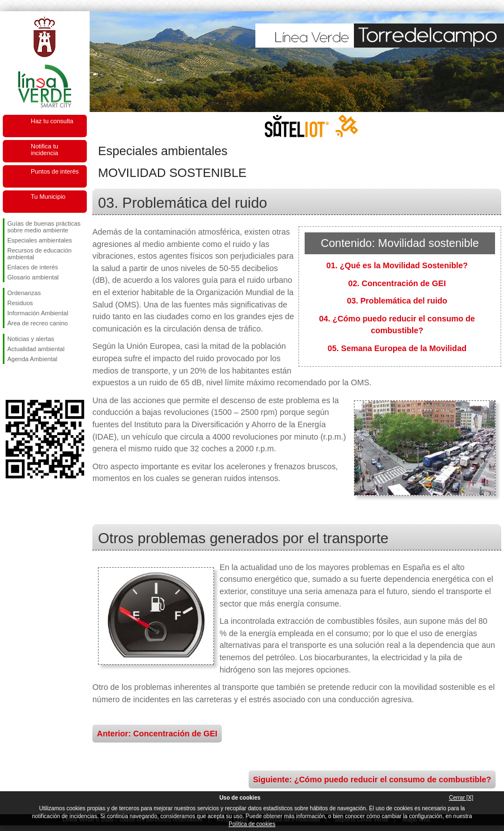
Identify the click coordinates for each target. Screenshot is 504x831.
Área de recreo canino (38, 323)
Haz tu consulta (52, 121)
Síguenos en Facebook (10, 382)
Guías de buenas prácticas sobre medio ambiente (44, 227)
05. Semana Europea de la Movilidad (397, 348)
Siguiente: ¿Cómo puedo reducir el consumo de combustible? (372, 779)
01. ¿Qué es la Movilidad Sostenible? (397, 265)
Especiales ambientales (40, 240)
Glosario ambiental (33, 277)
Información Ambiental (38, 313)
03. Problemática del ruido (397, 301)
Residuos (20, 303)
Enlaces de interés (33, 267)
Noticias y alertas (31, 339)
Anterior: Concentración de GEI (157, 734)
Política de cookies (252, 824)
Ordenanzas (24, 293)
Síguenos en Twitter (28, 382)
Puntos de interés (55, 171)
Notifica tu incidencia (45, 150)
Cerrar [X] (461, 798)
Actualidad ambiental (36, 349)
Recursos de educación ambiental (39, 254)
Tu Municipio (48, 197)
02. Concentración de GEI (397, 283)
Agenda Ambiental (32, 359)
